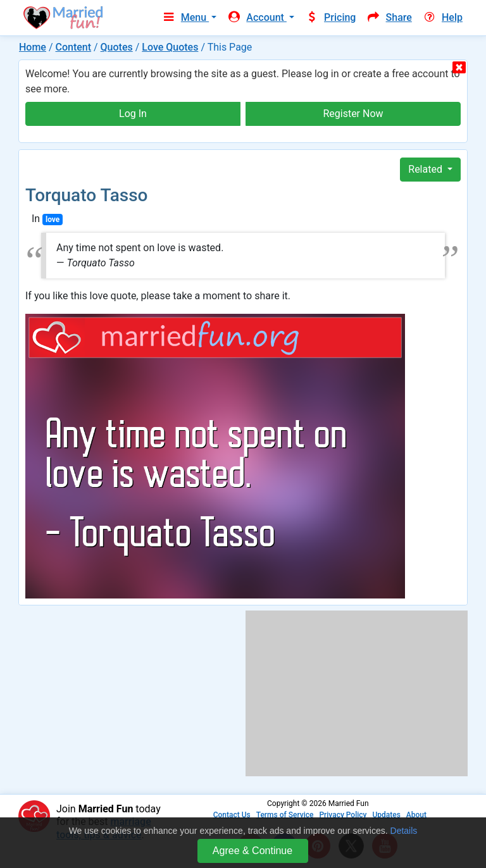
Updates (386, 815)
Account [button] (257, 17)
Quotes (117, 47)
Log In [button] (133, 114)
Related (427, 169)
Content (73, 47)
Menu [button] (185, 17)
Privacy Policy (343, 815)
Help (442, 17)
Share (389, 17)
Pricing (330, 17)
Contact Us (232, 815)
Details (404, 831)
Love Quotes (170, 47)
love (53, 220)
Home (33, 47)
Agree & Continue (252, 851)
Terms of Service (285, 815)
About (416, 815)
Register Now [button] (353, 114)
